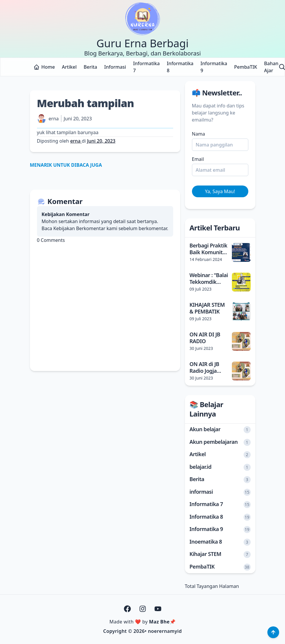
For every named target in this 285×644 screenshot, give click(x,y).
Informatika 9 (214, 67)
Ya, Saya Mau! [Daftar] (220, 191)
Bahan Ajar (271, 67)
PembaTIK (246, 67)
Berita (90, 67)
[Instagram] (143, 609)
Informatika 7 (146, 67)
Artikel (69, 67)
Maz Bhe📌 (162, 622)
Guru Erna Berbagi (143, 43)
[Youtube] (158, 609)
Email (198, 159)
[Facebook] (127, 609)
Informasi (115, 67)
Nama (199, 134)
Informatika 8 (180, 67)
